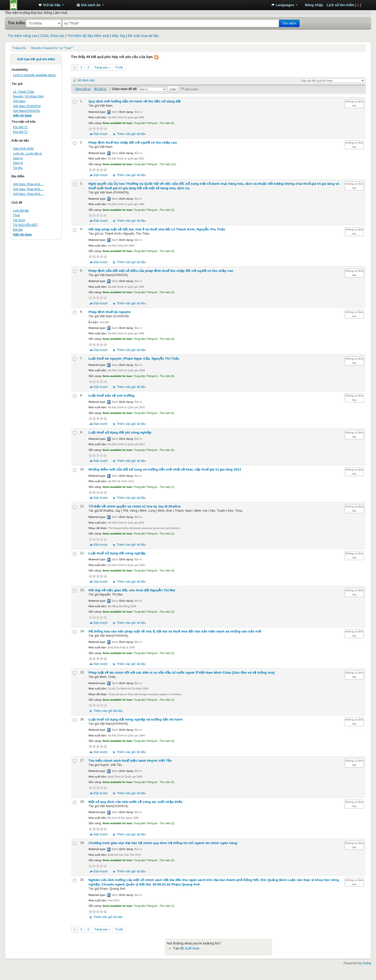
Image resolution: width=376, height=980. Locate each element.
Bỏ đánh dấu (86, 80)
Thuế (16, 215)
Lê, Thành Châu (24, 92)
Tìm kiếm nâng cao (22, 36)
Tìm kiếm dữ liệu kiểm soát (88, 36)
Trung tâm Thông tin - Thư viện (22, 5)
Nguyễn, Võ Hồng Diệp (28, 96)
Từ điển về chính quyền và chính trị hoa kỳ (135, 506)
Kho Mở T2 (20, 132)
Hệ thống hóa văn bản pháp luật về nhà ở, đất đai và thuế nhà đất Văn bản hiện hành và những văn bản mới (175, 631)
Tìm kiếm (16, 23)
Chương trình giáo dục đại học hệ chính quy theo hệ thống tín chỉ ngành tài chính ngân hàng (163, 843)
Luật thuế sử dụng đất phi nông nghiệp (120, 432)
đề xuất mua (189, 948)
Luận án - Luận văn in (27, 154)
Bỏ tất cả (100, 89)
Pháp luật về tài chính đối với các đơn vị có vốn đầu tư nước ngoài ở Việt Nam (181, 673)
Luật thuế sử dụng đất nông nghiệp (117, 553)
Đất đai (18, 230)
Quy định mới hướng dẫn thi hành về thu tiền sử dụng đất (135, 101)
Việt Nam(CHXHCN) (26, 111)
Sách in (18, 158)
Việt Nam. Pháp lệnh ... (28, 184)
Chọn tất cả (83, 89)
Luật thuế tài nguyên (134, 359)
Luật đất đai (21, 211)
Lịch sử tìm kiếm (341, 5)
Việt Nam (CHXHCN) (27, 106)
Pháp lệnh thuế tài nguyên (109, 312)
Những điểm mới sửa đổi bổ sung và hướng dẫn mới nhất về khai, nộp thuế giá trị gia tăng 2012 (165, 469)
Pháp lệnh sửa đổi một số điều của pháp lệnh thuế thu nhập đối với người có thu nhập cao (161, 271)
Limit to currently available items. (34, 75)
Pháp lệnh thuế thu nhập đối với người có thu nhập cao (133, 142)
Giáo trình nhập (23, 149)
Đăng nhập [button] (314, 5)
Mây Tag (119, 36)
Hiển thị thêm (22, 116)
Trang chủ (19, 48)
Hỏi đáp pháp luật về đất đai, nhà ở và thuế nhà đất (157, 229)
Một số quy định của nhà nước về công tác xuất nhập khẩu (135, 802)
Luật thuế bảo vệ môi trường (111, 395)
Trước (119, 67)
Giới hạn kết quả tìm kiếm (36, 59)
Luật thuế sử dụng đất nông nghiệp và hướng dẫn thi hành (135, 719)
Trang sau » (102, 67)
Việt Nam (19, 101)
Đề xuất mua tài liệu (143, 36)
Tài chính (19, 220)
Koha (367, 963)
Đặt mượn (101, 134)
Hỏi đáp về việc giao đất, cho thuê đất (132, 590)
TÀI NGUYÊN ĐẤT (25, 225)
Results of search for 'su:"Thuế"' (52, 48)
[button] (51, 5)
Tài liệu (18, 168)
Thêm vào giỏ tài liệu (131, 134)
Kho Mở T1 (20, 127)
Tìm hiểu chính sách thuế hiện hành (130, 761)
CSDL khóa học (52, 36)
